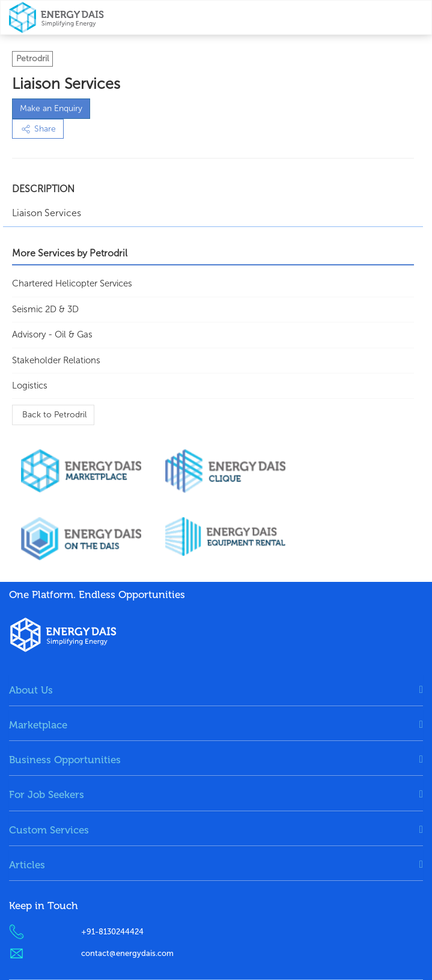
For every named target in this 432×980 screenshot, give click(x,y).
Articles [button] (27, 865)
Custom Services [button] (49, 830)
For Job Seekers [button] (47, 794)
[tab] (216, 690)
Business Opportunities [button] (65, 760)
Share (38, 129)
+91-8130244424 (112, 932)
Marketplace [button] (38, 725)
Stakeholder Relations (56, 360)
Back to (53, 415)
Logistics (30, 386)
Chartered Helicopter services (72, 283)
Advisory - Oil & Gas (52, 334)
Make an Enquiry (51, 108)
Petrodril (32, 59)
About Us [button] (31, 690)
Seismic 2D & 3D (45, 309)
